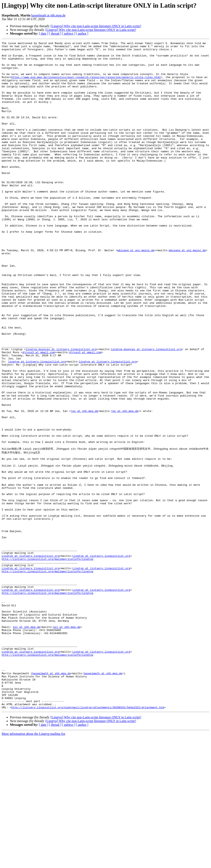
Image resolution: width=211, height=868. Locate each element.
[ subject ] (69, 33)
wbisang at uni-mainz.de (136, 292)
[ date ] (44, 33)
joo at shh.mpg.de (84, 485)
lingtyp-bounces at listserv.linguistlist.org (61, 411)
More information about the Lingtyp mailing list (33, 864)
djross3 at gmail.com (39, 415)
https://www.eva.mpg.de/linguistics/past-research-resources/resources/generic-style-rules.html (86, 84)
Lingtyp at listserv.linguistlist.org (31, 656)
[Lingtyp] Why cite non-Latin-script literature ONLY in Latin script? (96, 26)
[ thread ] (55, 33)
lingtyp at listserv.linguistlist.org (37, 426)
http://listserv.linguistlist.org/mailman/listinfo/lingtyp (47, 660)
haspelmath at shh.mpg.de (48, 15)
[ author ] (82, 33)
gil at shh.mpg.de (27, 741)
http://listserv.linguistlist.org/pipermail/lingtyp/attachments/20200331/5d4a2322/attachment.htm (88, 838)
